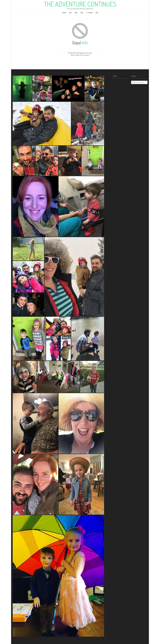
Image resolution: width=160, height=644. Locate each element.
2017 (70, 13)
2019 (82, 13)
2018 (76, 13)
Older (64, 13)
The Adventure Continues (80, 4)
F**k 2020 (89, 13)
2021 (97, 13)
